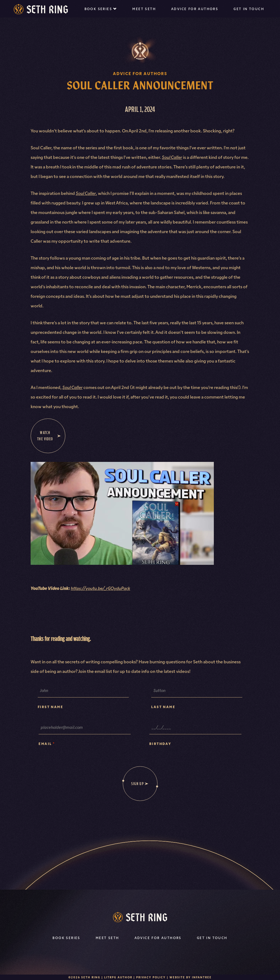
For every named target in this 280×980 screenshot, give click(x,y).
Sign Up (138, 784)
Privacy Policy (151, 977)
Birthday (160, 743)
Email (47, 743)
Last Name (163, 707)
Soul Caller (172, 157)
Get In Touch (249, 9)
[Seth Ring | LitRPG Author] (41, 9)
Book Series (98, 9)
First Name (50, 707)
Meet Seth (144, 9)
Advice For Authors (195, 9)
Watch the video (49, 436)
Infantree (202, 977)
